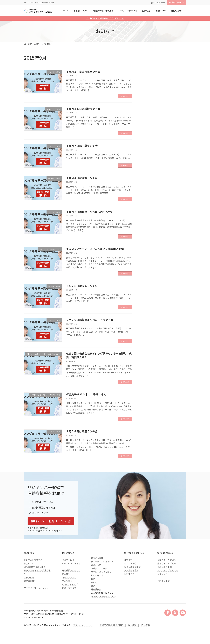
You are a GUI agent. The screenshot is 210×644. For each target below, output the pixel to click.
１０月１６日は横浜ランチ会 (83, 109)
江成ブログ (29, 577)
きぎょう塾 (96, 565)
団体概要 (146, 625)
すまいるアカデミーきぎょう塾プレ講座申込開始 (95, 249)
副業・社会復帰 (69, 588)
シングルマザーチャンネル (103, 596)
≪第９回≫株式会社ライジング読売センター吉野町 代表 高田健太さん (99, 355)
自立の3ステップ (70, 584)
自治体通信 (129, 574)
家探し (94, 582)
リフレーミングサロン (101, 572)
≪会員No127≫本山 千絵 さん (86, 394)
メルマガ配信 (68, 560)
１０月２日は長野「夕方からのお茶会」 (90, 212)
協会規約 (132, 625)
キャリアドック (69, 577)
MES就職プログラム (71, 570)
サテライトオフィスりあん (36, 588)
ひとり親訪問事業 (132, 567)
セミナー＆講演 (131, 570)
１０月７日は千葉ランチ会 (82, 146)
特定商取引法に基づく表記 (112, 625)
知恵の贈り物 (97, 575)
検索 (178, 83)
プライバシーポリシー (83, 625)
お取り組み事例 (164, 567)
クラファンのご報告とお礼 (155, 126)
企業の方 (147, 114)
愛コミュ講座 (97, 558)
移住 (93, 579)
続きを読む (125, 96)
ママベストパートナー (168, 570)
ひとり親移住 (130, 563)
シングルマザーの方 (152, 108)
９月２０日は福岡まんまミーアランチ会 (90, 320)
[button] (51, 521)
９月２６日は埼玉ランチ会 (82, 431)
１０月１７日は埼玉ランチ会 (83, 72)
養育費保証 (96, 589)
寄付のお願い (30, 581)
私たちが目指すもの (33, 560)
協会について (30, 563)
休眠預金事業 (163, 581)
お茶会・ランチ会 (99, 568)
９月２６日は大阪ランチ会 (82, 286)
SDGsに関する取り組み (35, 567)
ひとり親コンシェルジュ (102, 562)
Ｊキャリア (162, 574)
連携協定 (128, 560)
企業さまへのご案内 (167, 563)
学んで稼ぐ (67, 581)
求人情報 (66, 574)
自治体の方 (148, 120)
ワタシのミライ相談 (71, 563)
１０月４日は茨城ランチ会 (82, 178)
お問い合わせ (176, 2)
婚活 (93, 586)
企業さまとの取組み (167, 560)
